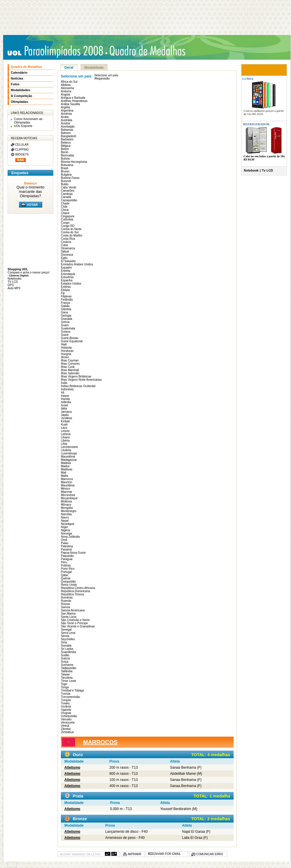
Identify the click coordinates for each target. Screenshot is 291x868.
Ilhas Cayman (70, 360)
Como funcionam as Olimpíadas (28, 121)
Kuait (64, 425)
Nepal (65, 521)
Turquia (66, 700)
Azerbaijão (68, 127)
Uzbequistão (69, 716)
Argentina (67, 111)
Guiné (65, 335)
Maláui (65, 466)
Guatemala (68, 328)
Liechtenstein (69, 447)
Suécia (65, 658)
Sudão (65, 655)
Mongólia (67, 508)
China (65, 210)
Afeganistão (102, 78)
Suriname (67, 665)
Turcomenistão (70, 697)
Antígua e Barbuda (73, 98)
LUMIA (247, 79)
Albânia (66, 85)
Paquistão (67, 556)
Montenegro (69, 511)
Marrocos (67, 479)
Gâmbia (66, 309)
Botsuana (67, 165)
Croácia (66, 242)
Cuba (64, 245)
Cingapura (68, 216)
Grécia (65, 322)
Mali (64, 473)
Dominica (67, 255)
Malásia (66, 463)
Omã (64, 540)
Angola (65, 95)
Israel (64, 405)
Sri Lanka (67, 649)
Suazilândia (68, 652)
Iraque (65, 396)
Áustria (65, 123)
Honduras (67, 351)
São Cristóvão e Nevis (75, 620)
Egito (64, 258)
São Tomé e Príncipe (74, 623)
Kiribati (65, 421)
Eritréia (66, 271)
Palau (65, 543)
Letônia (66, 434)
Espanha (67, 280)
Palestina (67, 546)
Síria (64, 642)
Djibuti (65, 252)
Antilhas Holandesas (74, 101)
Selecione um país (106, 75)
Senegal (66, 630)
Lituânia (66, 450)
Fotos (15, 84)
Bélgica (66, 146)
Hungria (66, 354)
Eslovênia (67, 277)
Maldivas (67, 469)
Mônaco (66, 505)
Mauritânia (68, 485)
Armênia (66, 114)
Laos (64, 428)
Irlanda (65, 399)
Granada (67, 319)
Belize (65, 149)
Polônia (66, 566)
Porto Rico (68, 569)
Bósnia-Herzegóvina (74, 162)
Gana (64, 312)
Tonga (65, 687)
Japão (65, 415)
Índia (64, 383)
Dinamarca (68, 248)
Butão (65, 184)
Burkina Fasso (70, 178)
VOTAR (32, 205)
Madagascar (69, 460)
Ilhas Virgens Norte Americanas (81, 380)
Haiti (64, 344)
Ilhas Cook (68, 367)
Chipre (65, 213)
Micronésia (68, 495)
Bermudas (68, 155)
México (66, 489)
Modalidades (21, 90)
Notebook (251, 170)
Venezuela (68, 723)
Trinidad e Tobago (73, 690)
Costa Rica (68, 239)
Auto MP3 (14, 288)
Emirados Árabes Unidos (77, 264)
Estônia (66, 287)
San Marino (68, 614)
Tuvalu (65, 703)
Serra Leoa (68, 633)
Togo (64, 684)
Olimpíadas (19, 102)
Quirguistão (68, 582)
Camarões (68, 191)
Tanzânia (67, 678)
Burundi (66, 181)
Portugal (66, 572)
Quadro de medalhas (149, 51)
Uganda (66, 710)
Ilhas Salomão (70, 373)
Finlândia (67, 300)
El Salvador (68, 261)
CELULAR (22, 145)
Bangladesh (69, 136)
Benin (65, 152)
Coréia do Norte (71, 229)
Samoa (66, 607)
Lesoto (65, 431)
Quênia (66, 578)
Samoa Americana (73, 610)
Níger (64, 527)
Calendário (19, 73)
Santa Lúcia (69, 617)
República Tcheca (72, 594)
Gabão (65, 306)
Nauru (65, 517)
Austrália (67, 120)
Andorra (66, 91)
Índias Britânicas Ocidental (78, 386)
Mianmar (67, 492)
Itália (64, 409)
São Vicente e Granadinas (78, 626)
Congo (65, 223)
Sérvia (65, 636)
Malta (64, 476)
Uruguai (66, 713)
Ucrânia (66, 706)
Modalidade (94, 68)
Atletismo (72, 768)
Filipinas (66, 296)
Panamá (66, 549)
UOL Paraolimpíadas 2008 (57, 51)
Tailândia (67, 671)
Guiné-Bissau (70, 338)
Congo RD (68, 226)
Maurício (66, 482)
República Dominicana (75, 591)
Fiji (63, 293)
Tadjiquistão (69, 668)
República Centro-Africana (78, 588)
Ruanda (66, 601)
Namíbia (66, 514)
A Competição (22, 96)
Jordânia (66, 418)
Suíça (65, 662)
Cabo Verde (69, 187)
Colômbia (67, 219)
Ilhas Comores (70, 364)
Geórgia (66, 316)
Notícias (17, 78)
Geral (69, 68)
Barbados (67, 139)
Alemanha (67, 88)
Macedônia (68, 457)
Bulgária (66, 175)
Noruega (66, 533)
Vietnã (65, 726)
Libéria (65, 441)
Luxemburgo (69, 453)
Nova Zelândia (70, 537)
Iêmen (65, 357)
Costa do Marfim (72, 235)
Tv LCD (268, 170)
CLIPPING (22, 150)
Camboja (67, 194)
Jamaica (66, 412)
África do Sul (69, 82)
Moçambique (69, 498)
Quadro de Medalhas (27, 67)
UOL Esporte (23, 126)
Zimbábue (67, 732)
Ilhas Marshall (70, 370)
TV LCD (13, 282)
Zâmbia (66, 729)
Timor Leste (68, 681)
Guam (65, 325)
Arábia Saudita (70, 104)
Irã (63, 392)
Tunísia (66, 694)
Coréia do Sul (70, 232)
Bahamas (67, 130)
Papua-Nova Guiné (73, 553)
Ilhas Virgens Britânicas (76, 376)
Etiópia (65, 290)
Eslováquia (68, 274)
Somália (66, 646)
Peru (64, 562)
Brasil (65, 168)
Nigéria (66, 530)
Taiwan (65, 674)
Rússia (65, 604)
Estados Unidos (71, 284)
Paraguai (67, 559)
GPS (11, 285)
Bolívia (65, 159)
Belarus (66, 143)
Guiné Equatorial (72, 341)
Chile (64, 207)
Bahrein (66, 133)
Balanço (30, 183)
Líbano (65, 437)
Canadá (66, 197)
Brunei (65, 171)
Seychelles (68, 639)
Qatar (65, 575)
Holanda (66, 348)
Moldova (66, 501)
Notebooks (15, 279)
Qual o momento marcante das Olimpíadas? (30, 192)
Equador (66, 268)
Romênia (67, 598)
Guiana (66, 332)
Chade (65, 203)
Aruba (65, 117)
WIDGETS (22, 155)
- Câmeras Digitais (18, 276)
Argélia (65, 107)
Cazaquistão (69, 200)
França (65, 303)
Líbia (64, 444)
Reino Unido (69, 585)
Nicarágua (68, 524)
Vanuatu (66, 719)
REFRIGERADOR (256, 124)
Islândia (66, 402)
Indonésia (67, 389)
